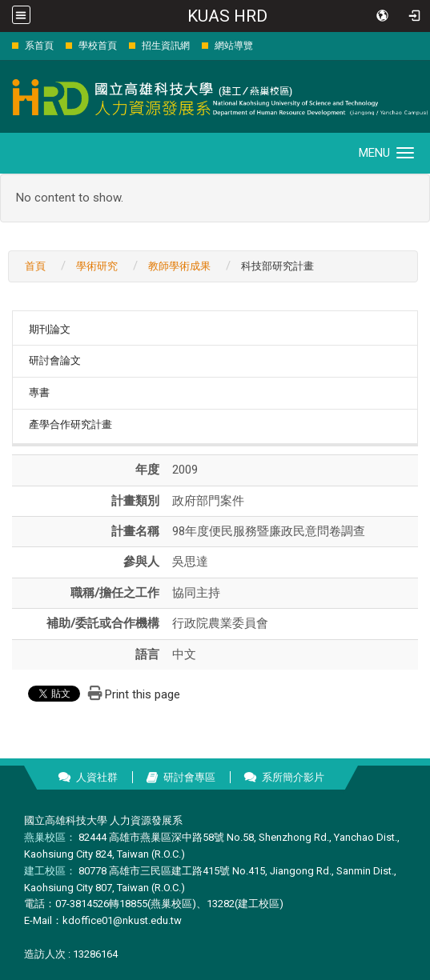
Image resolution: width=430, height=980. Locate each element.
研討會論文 (55, 360)
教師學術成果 (179, 266)
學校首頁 (98, 46)
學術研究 (97, 266)
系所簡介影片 (293, 777)
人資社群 (97, 777)
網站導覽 (234, 46)
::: (4, 45)
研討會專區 (189, 777)
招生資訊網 (166, 46)
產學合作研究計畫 (70, 424)
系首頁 (39, 46)
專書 (39, 392)
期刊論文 (50, 329)
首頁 (35, 266)
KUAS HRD (227, 16)
